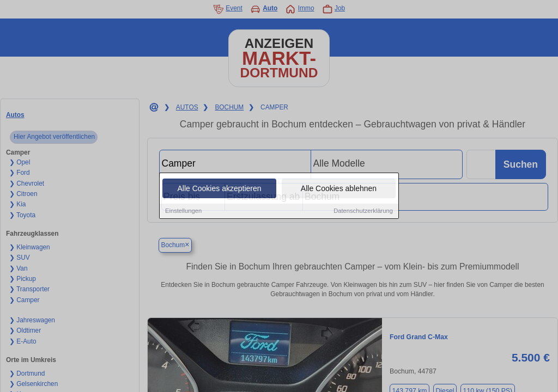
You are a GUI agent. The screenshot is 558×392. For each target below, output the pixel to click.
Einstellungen (183, 211)
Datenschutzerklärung (363, 211)
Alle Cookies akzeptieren (219, 189)
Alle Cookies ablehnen (339, 189)
